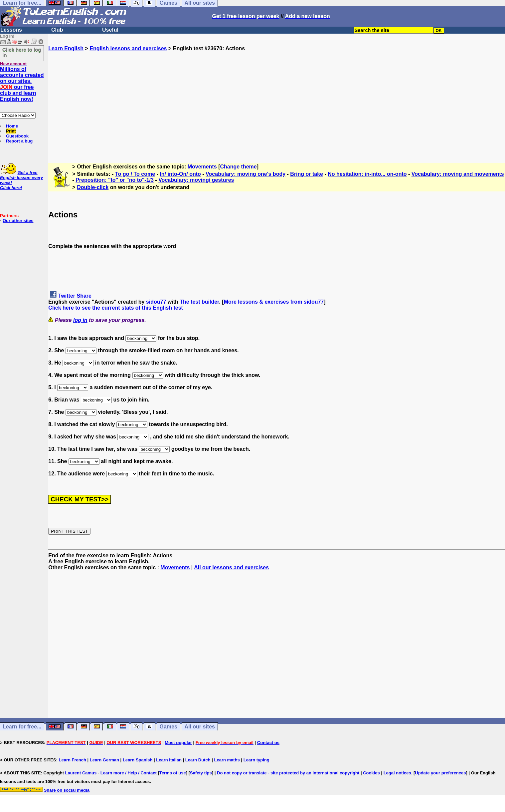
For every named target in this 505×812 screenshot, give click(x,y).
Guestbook (17, 136)
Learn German (104, 760)
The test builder (199, 302)
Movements (202, 167)
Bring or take (307, 174)
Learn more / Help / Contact (129, 773)
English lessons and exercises (128, 48)
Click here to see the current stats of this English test (116, 308)
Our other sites (18, 221)
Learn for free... (22, 727)
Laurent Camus (81, 773)
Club (57, 30)
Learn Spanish (138, 760)
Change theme (239, 167)
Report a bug (19, 141)
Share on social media (67, 790)
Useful (110, 30)
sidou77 (156, 302)
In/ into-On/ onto (180, 174)
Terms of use (173, 773)
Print (11, 131)
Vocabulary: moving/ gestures (196, 180)
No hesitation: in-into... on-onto (367, 174)
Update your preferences (440, 773)
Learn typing (256, 760)
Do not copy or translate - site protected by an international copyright (288, 773)
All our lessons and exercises (231, 567)
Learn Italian (169, 760)
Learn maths (227, 760)
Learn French (73, 760)
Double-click (93, 187)
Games (168, 727)
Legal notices (397, 773)
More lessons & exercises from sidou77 (274, 302)
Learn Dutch (198, 760)
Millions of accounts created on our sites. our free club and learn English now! (22, 84)
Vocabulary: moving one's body (246, 174)
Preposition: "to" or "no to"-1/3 (115, 180)
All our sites (200, 727)
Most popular (178, 743)
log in (80, 320)
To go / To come (135, 174)
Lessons (11, 30)
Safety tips (201, 773)
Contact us (268, 743)
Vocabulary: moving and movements (458, 174)
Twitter (67, 296)
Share (84, 296)
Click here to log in (22, 52)
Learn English (66, 48)
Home (12, 126)
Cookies (371, 773)
